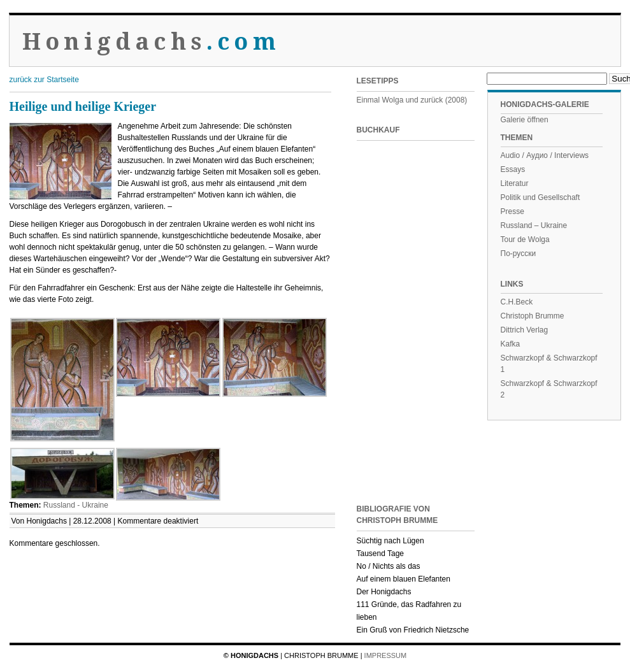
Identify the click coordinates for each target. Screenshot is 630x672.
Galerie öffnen (525, 120)
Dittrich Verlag (525, 330)
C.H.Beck (517, 302)
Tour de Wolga (525, 239)
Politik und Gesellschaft (541, 197)
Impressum (386, 655)
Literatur (515, 183)
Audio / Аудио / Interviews (545, 155)
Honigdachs (151, 42)
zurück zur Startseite (44, 80)
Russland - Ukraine (76, 505)
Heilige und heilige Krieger (83, 106)
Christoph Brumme (533, 316)
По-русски (519, 254)
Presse (512, 211)
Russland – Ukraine (534, 225)
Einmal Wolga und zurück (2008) (412, 100)
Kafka (511, 344)
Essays (513, 169)
